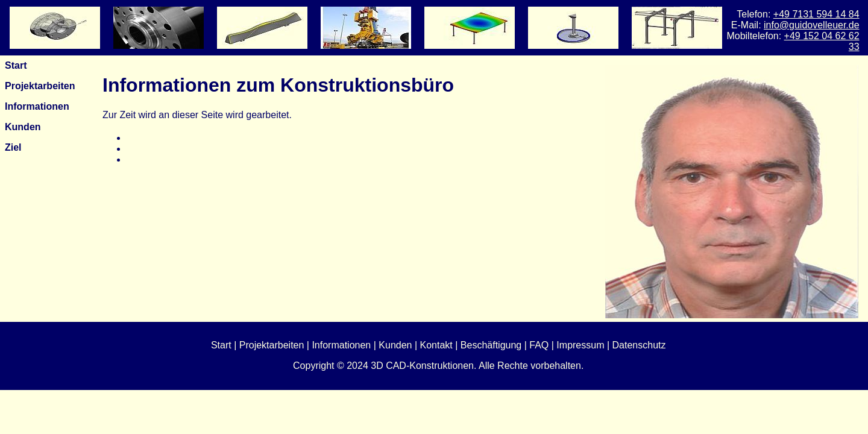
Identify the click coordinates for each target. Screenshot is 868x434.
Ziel (13, 147)
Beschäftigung (491, 345)
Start (16, 65)
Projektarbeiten (40, 86)
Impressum (580, 345)
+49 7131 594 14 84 (816, 14)
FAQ (539, 345)
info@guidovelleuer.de (812, 25)
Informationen (37, 106)
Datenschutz (639, 345)
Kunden (23, 127)
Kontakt (436, 345)
